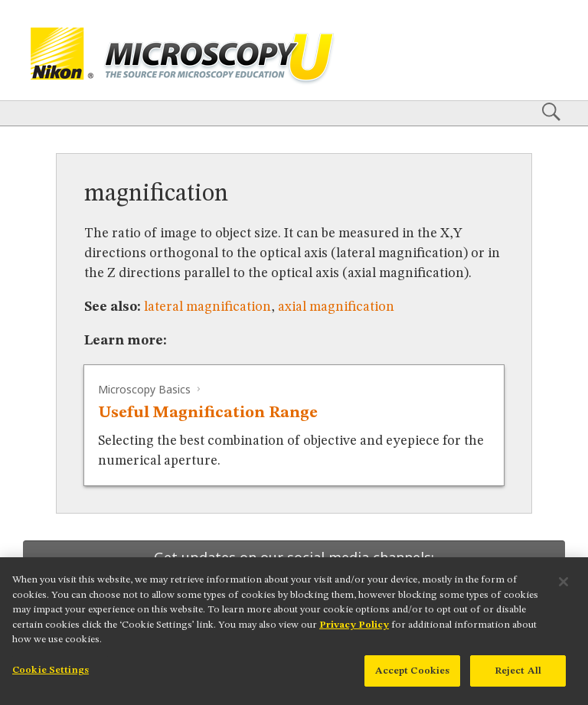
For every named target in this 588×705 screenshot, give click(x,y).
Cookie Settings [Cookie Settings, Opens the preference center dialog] (51, 681)
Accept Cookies (413, 682)
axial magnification (336, 307)
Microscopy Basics (144, 389)
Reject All (518, 682)
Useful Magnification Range (208, 413)
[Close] (563, 592)
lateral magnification (207, 307)
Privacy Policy (354, 635)
